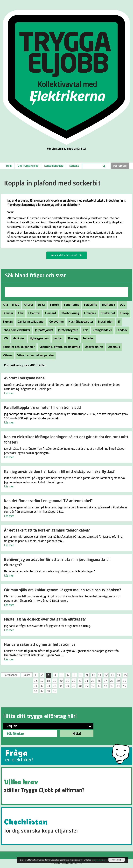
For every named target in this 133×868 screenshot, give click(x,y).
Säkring (72, 339)
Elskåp (123, 313)
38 (80, 686)
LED (4, 339)
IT (118, 322)
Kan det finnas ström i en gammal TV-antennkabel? (48, 501)
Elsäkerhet (107, 313)
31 (36, 686)
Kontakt (74, 166)
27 (105, 681)
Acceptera (117, 860)
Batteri (53, 305)
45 (125, 686)
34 (55, 686)
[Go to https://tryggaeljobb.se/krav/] (66, 786)
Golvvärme (56, 322)
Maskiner (18, 339)
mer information (98, 860)
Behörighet (70, 305)
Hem (9, 166)
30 (125, 681)
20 (61, 681)
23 (80, 681)
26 (99, 681)
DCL (121, 305)
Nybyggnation (38, 339)
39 (86, 686)
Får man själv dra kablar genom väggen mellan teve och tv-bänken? (63, 590)
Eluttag (7, 322)
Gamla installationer (30, 322)
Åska (41, 305)
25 (93, 681)
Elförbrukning (69, 313)
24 (86, 681)
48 (48, 691)
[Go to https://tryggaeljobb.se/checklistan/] (66, 826)
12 (106, 675)
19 (55, 681)
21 (67, 681)
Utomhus (113, 347)
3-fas (15, 305)
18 (48, 681)
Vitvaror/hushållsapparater (35, 355)
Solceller (87, 339)
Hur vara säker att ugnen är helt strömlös (40, 645)
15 (125, 675)
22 (74, 681)
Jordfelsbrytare (67, 330)
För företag (120, 166)
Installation (105, 322)
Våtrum (7, 355)
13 (112, 675)
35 (61, 686)
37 (74, 686)
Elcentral (33, 313)
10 (93, 675)
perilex (57, 339)
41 (99, 686)
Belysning (89, 305)
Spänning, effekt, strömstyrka (59, 347)
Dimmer (7, 313)
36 (67, 686)
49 (55, 691)
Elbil (20, 313)
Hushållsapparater (80, 322)
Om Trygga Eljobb (28, 166)
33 (48, 686)
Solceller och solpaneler (18, 347)
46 (36, 691)
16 (36, 681)
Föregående (11, 675)
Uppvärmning (93, 347)
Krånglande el (101, 330)
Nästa (27, 675)
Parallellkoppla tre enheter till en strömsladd (42, 408)
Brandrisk (108, 305)
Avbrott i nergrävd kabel (25, 378)
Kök (84, 330)
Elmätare (89, 313)
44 (118, 686)
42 (105, 686)
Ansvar (28, 305)
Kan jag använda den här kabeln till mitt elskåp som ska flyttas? (59, 472)
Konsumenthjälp (54, 166)
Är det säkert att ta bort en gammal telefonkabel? (47, 530)
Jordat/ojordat (43, 330)
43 (112, 686)
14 (119, 675)
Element (50, 313)
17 (42, 681)
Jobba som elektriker (16, 330)
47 (42, 691)
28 (112, 681)
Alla (5, 305)
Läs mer (9, 393)
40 (93, 686)
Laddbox (121, 330)
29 (118, 681)
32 (42, 686)
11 (100, 675)
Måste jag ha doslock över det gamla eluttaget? (45, 619)
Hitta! (77, 734)
